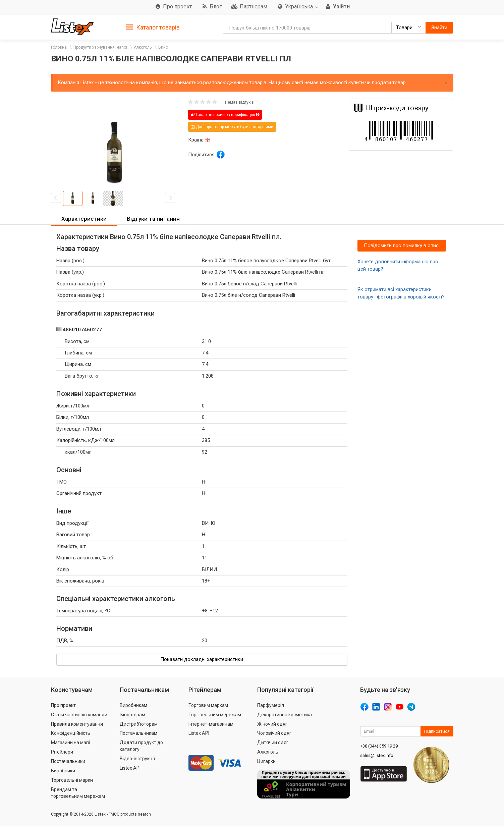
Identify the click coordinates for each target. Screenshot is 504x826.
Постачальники (68, 761)
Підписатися (437, 731)
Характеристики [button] (84, 219)
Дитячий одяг (273, 742)
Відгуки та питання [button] (153, 219)
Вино (163, 47)
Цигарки (266, 761)
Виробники (63, 771)
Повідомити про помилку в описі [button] (402, 245)
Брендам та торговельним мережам (78, 793)
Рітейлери (62, 752)
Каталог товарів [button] (153, 27)
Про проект (63, 705)
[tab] (153, 27)
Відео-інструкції (137, 759)
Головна (59, 47)
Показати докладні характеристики (202, 659)
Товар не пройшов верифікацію (225, 115)
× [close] (446, 83)
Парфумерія (271, 705)
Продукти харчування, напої (100, 47)
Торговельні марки (72, 780)
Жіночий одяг (272, 724)
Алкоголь (143, 47)
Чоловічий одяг (274, 733)
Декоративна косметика (285, 715)
